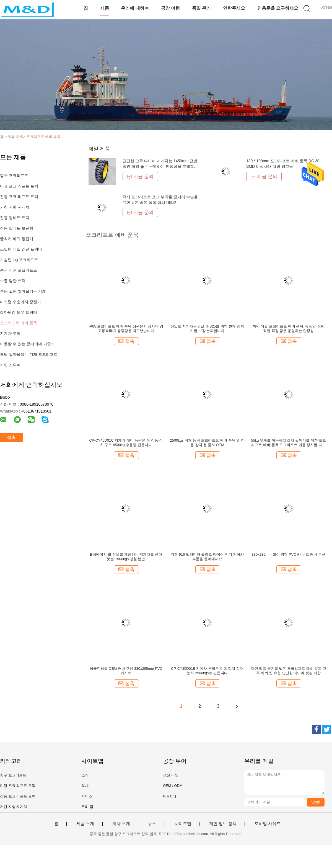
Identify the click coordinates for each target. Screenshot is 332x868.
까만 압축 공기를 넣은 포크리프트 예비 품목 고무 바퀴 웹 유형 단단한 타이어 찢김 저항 (289, 671)
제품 (105, 8)
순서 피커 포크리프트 (19, 270)
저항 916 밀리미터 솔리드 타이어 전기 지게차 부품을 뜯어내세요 (207, 557)
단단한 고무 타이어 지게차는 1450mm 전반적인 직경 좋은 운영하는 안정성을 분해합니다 (160, 166)
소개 (85, 775)
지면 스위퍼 (10, 365)
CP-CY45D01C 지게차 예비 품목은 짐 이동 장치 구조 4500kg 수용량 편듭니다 (126, 443)
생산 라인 (171, 775)
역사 (85, 786)
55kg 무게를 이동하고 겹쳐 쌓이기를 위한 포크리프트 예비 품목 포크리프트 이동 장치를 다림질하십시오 (288, 443)
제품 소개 (85, 824)
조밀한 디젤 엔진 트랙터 (21, 249)
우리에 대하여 (135, 8)
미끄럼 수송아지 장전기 (20, 302)
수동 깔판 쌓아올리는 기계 (23, 291)
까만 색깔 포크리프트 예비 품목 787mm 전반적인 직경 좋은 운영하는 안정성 (289, 329)
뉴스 (152, 824)
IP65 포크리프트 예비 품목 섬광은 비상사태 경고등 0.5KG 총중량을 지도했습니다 (126, 329)
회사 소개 (121, 824)
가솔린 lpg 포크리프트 (19, 260)
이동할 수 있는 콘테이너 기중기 (27, 344)
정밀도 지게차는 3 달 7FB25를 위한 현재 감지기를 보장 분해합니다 (207, 329)
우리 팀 (87, 807)
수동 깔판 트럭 (13, 281)
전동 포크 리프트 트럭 (19, 197)
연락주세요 (234, 8)
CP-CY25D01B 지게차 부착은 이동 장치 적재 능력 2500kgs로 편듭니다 (207, 671)
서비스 (87, 796)
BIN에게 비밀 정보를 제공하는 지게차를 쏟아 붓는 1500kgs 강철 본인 (126, 557)
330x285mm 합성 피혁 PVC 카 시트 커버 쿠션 (288, 554)
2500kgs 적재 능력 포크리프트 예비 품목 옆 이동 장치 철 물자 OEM (207, 443)
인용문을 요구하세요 (278, 8)
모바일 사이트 (268, 824)
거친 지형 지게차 (15, 207)
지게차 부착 (10, 333)
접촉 (11, 437)
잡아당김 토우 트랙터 (19, 312)
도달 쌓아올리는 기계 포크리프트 (29, 354)
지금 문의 (140, 177)
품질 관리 (201, 8)
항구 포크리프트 (14, 176)
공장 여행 (170, 8)
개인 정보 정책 (223, 824)
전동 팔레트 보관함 (17, 228)
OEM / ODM (173, 786)
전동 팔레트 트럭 (15, 218)
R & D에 (170, 796)
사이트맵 (183, 824)
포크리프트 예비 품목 (43, 137)
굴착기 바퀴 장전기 (17, 239)
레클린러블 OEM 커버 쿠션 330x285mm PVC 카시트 (126, 671)
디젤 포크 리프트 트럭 (19, 186)
